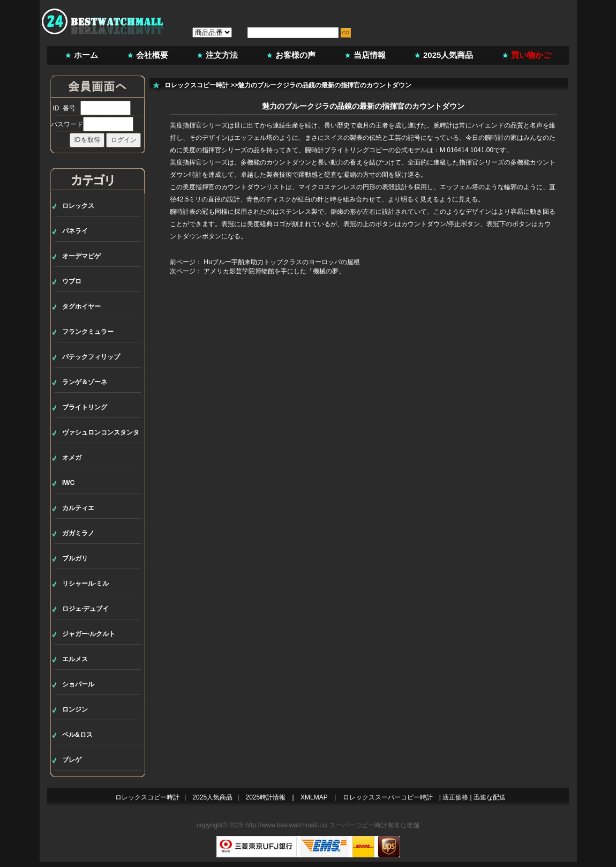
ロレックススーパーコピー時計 (388, 797)
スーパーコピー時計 (358, 825)
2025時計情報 (266, 797)
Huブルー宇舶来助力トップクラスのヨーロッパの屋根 (281, 262)
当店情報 (370, 55)
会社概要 (152, 55)
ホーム (86, 55)
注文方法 (222, 55)
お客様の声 (295, 55)
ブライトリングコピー (356, 150)
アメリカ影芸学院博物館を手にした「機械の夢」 (274, 271)
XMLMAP (314, 797)
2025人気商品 (448, 55)
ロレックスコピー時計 (197, 85)
